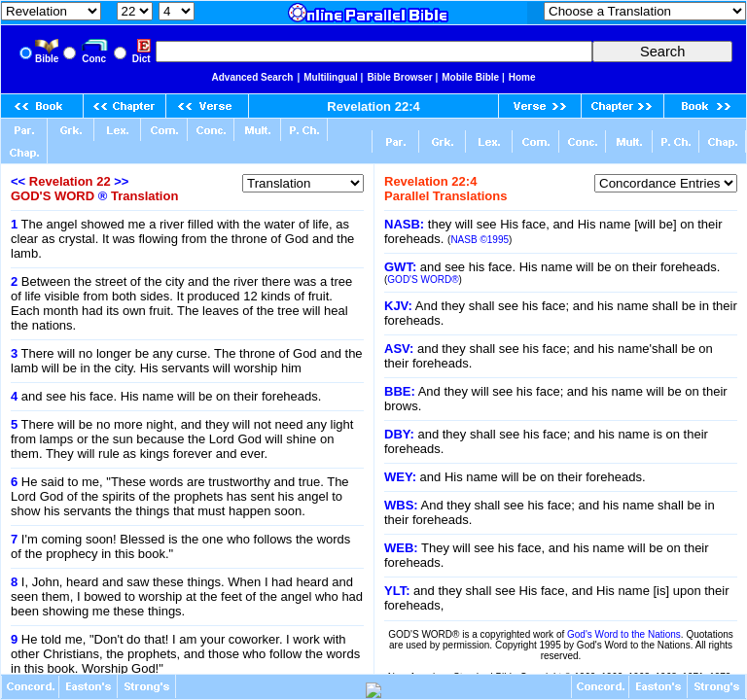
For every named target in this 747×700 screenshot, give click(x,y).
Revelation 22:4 (373, 106)
